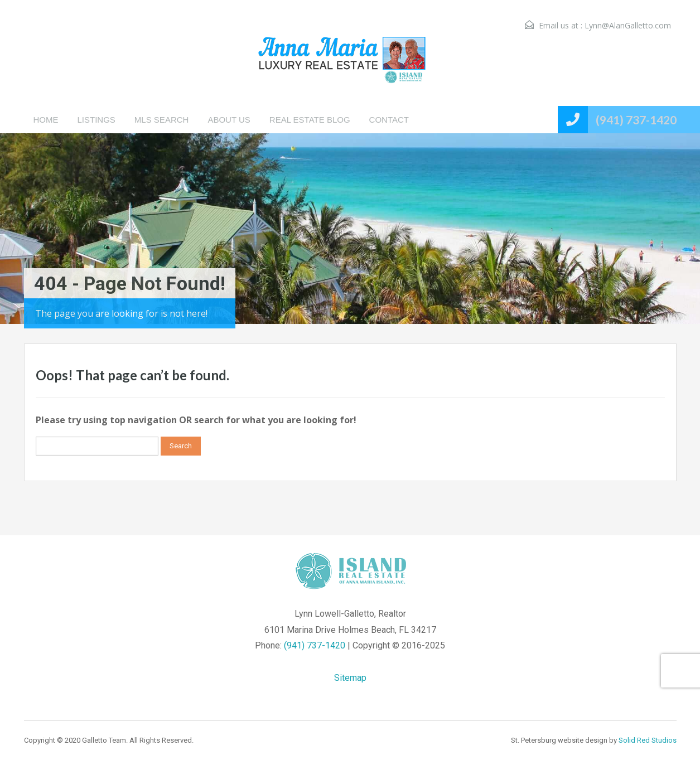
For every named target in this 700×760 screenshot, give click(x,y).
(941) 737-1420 (636, 120)
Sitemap (350, 678)
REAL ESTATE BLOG (310, 120)
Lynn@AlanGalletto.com (628, 25)
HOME (46, 120)
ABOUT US (229, 120)
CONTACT (389, 120)
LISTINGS (96, 120)
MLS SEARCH (162, 120)
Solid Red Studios (648, 740)
